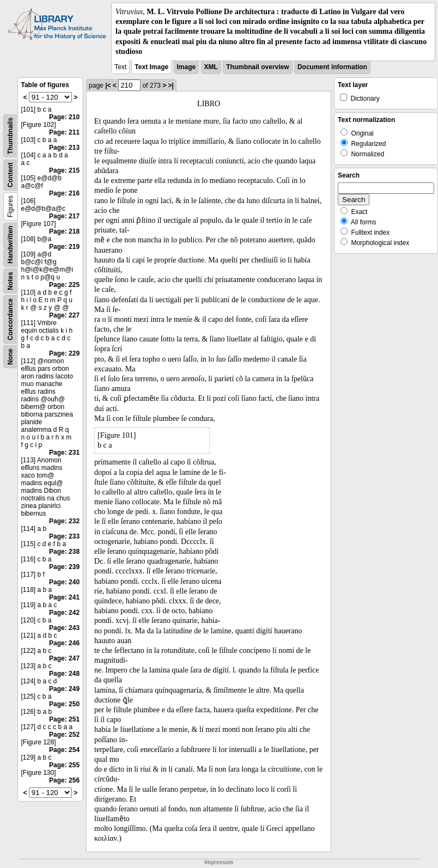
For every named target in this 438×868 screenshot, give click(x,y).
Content (10, 175)
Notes (10, 281)
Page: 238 (64, 552)
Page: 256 (64, 780)
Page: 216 (64, 193)
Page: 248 (64, 674)
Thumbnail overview (257, 67)
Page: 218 (64, 231)
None (10, 357)
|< (108, 85)
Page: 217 (64, 216)
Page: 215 (64, 170)
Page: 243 (64, 628)
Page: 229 (64, 353)
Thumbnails (10, 136)
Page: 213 (64, 148)
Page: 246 (64, 643)
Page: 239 (64, 567)
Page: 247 (64, 658)
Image (187, 67)
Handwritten (10, 245)
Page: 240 (64, 582)
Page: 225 (64, 285)
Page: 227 (64, 315)
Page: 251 (64, 719)
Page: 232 (64, 521)
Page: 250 (64, 704)
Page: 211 (64, 132)
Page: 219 (64, 247)
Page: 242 (64, 613)
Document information (332, 67)
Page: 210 (64, 117)
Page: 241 (64, 597)
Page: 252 (64, 735)
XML (211, 67)
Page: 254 (64, 750)
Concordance (10, 319)
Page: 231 (64, 453)
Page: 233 (64, 536)
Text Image (151, 67)
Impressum (219, 862)
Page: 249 (64, 689)
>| (171, 85)
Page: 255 (64, 765)
